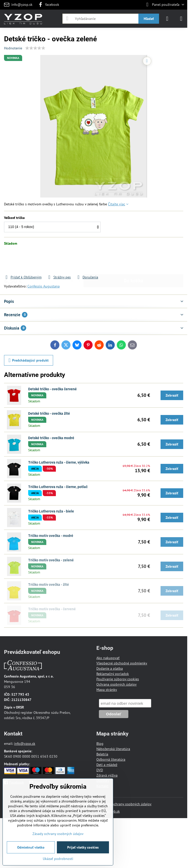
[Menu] (181, 19)
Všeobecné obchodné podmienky (122, 663)
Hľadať (149, 19)
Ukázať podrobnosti (58, 859)
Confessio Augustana (44, 286)
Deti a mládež (107, 765)
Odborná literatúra (111, 759)
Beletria (102, 754)
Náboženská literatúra (113, 749)
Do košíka (133, 260)
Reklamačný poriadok (113, 674)
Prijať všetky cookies (83, 847)
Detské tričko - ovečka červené (52, 389)
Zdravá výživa (107, 775)
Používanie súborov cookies (118, 679)
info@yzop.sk (25, 744)
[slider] (35, 48)
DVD (100, 770)
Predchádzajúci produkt (29, 360)
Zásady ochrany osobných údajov (126, 804)
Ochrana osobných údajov (117, 684)
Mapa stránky (107, 690)
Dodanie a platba (110, 668)
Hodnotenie (13, 48)
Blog (100, 744)
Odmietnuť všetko (31, 847)
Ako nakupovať (108, 658)
